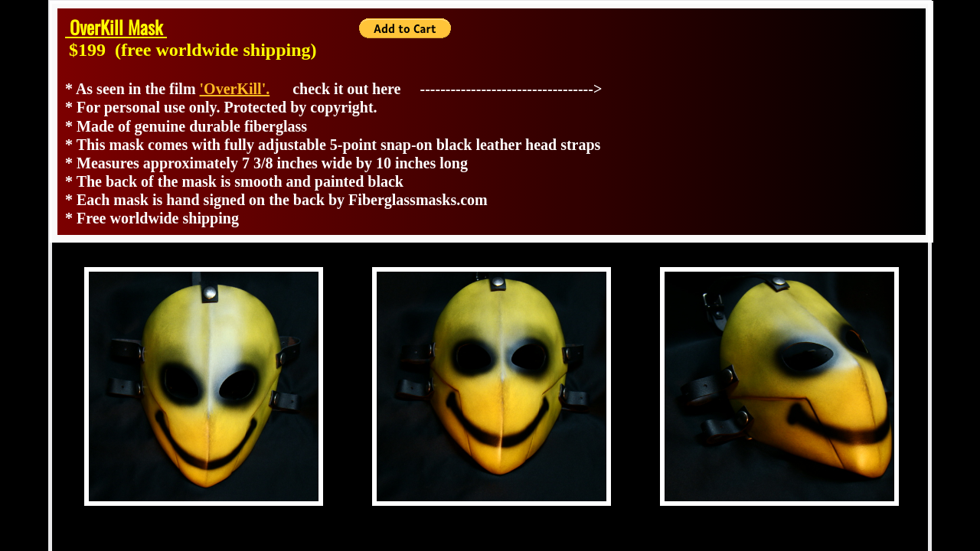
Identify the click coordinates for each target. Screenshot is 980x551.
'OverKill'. (235, 89)
